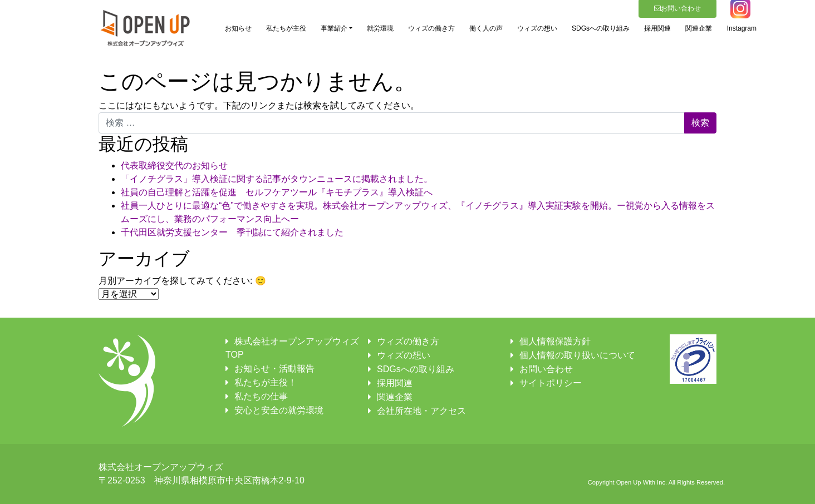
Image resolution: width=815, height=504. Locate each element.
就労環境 (380, 28)
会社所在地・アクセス (421, 411)
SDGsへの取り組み (601, 28)
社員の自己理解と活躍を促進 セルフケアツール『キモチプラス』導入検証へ (277, 192)
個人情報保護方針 (555, 341)
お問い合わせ (546, 369)
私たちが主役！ (266, 382)
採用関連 (657, 28)
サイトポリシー (551, 383)
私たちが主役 (286, 28)
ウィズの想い (537, 28)
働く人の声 (486, 28)
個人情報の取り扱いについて (577, 355)
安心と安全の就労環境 (279, 410)
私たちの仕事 (261, 396)
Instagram (742, 28)
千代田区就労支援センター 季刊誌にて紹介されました (232, 232)
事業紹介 (334, 28)
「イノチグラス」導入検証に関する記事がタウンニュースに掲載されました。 (277, 179)
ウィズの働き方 (431, 28)
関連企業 (699, 28)
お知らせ (238, 28)
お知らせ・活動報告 (274, 369)
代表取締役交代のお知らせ (174, 165)
